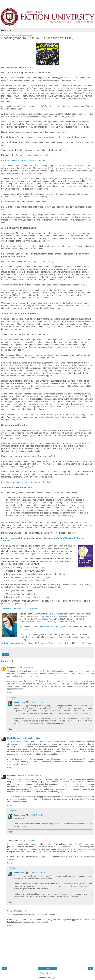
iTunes (76, 643)
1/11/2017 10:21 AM (33, 738)
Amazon (52, 643)
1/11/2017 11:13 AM (37, 815)
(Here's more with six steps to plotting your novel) (23, 160)
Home (47, 968)
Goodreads (42, 643)
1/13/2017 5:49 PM (22, 911)
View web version (47, 973)
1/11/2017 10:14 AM (25, 668)
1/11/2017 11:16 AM (37, 873)
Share (6, 654)
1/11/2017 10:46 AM (27, 841)
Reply (10, 692)
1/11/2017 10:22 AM (33, 775)
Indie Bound (86, 643)
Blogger (52, 977)
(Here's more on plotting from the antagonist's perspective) (27, 262)
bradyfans (12, 668)
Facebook (14, 643)
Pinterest (32, 643)
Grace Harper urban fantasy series (53, 627)
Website (5, 643)
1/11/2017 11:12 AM (37, 702)
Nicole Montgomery (16, 738)
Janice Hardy (19, 702)
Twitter (23, 643)
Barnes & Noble (65, 643)
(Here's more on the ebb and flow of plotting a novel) (24, 202)
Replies (13, 698)
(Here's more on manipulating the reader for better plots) (26, 482)
